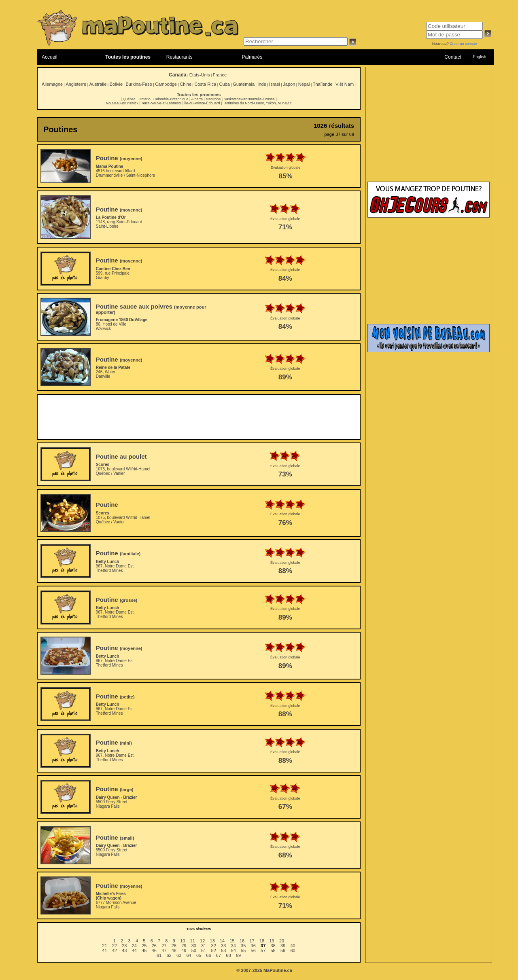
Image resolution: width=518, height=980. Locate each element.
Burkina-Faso (139, 84)
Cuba (225, 84)
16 (242, 941)
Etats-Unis (200, 75)
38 (273, 946)
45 (144, 950)
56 (253, 950)
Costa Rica (205, 84)
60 (293, 950)
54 (234, 950)
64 (189, 955)
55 (243, 950)
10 (183, 941)
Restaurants (179, 57)
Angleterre (76, 84)
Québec (129, 99)
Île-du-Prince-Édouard (202, 103)
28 (174, 946)
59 (283, 950)
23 (124, 946)
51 (204, 950)
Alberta (197, 99)
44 (134, 950)
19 (272, 941)
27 (164, 946)
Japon (289, 84)
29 (184, 946)
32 (214, 946)
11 (193, 941)
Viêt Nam (345, 84)
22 (115, 946)
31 (204, 946)
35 (243, 946)
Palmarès (252, 57)
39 (283, 946)
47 (164, 950)
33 (223, 946)
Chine (186, 84)
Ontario (144, 99)
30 (194, 946)
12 (202, 941)
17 (252, 941)
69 (238, 955)
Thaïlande (323, 84)
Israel (275, 84)
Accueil (50, 57)
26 (154, 946)
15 (232, 941)
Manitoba (213, 99)
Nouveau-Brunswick (122, 103)
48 (174, 950)
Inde (262, 84)
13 (212, 941)
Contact (453, 57)
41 (104, 950)
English (479, 57)
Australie (98, 84)
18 (262, 941)
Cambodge (166, 84)
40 (293, 946)
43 (124, 950)
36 (253, 946)
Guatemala (244, 84)
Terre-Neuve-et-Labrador (161, 103)
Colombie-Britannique (171, 99)
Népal (304, 84)
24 (134, 946)
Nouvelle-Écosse (261, 99)
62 (169, 955)
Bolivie (116, 84)
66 (208, 955)
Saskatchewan (236, 99)
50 (194, 950)
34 (234, 946)
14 (222, 941)
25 (144, 946)
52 (214, 950)
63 (179, 955)
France (220, 75)
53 (223, 950)
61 (159, 955)
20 (282, 941)
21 (104, 946)
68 (228, 955)
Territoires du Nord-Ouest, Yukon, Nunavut (257, 103)
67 (219, 955)
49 (184, 950)
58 (273, 950)
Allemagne (52, 84)
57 (263, 950)
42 (115, 950)
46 (154, 950)
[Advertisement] (199, 417)
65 (199, 955)
